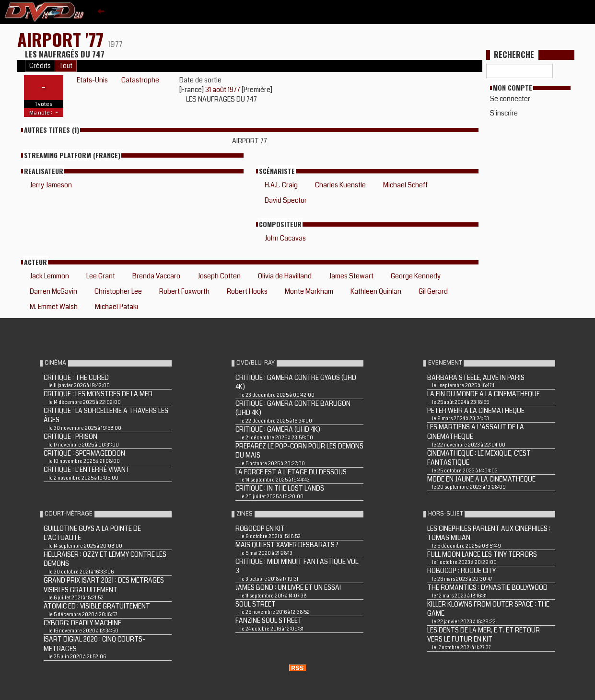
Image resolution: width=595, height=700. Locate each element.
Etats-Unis (92, 80)
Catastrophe (140, 80)
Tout (66, 66)
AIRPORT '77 (63, 39)
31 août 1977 (223, 90)
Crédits (40, 66)
